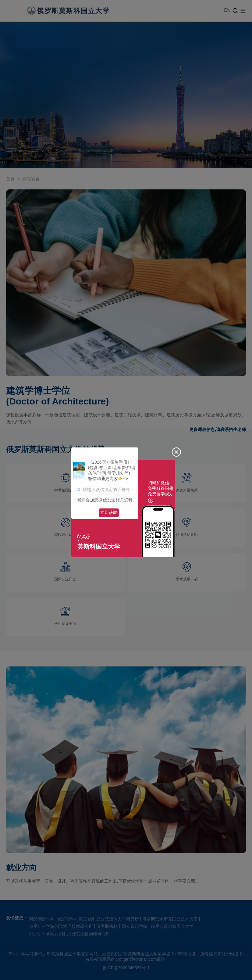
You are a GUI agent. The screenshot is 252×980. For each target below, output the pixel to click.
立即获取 (109, 512)
